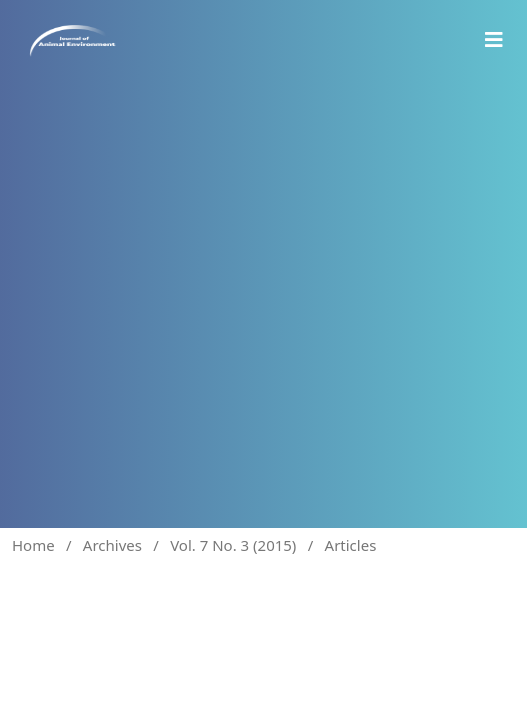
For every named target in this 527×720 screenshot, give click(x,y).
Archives (112, 545)
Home (33, 545)
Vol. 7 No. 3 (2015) (233, 545)
